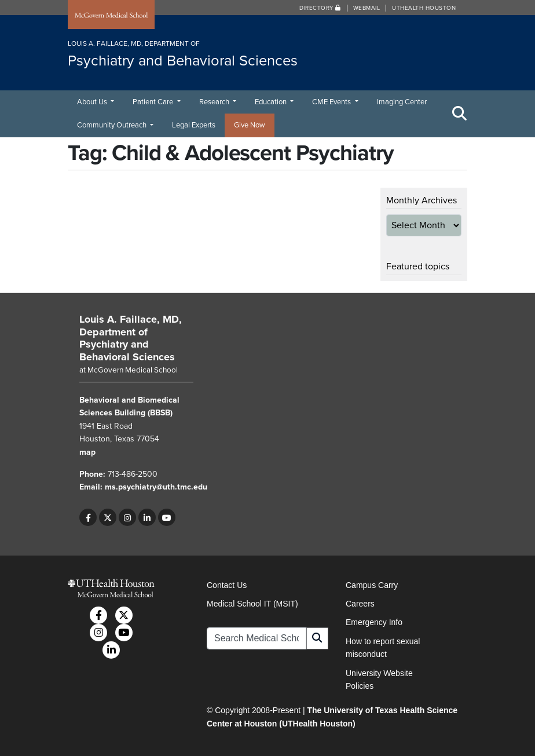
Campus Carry (372, 585)
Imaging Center (402, 102)
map (87, 452)
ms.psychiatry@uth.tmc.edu (156, 487)
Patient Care (154, 102)
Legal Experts (194, 125)
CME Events (332, 102)
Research (215, 102)
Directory (320, 8)
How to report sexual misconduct (383, 648)
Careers (360, 604)
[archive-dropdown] (424, 225)
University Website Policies (379, 680)
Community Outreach (113, 125)
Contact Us (227, 585)
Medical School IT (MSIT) (252, 604)
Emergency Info (374, 622)
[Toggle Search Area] (460, 114)
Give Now (250, 125)
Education (272, 102)
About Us (93, 102)
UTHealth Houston (424, 8)
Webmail (367, 8)
